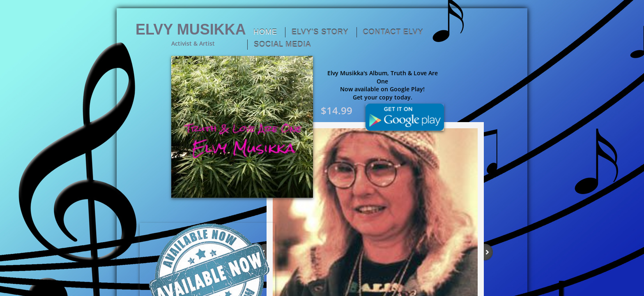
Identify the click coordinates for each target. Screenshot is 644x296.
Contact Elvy (393, 32)
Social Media (282, 44)
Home (265, 32)
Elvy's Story (320, 32)
